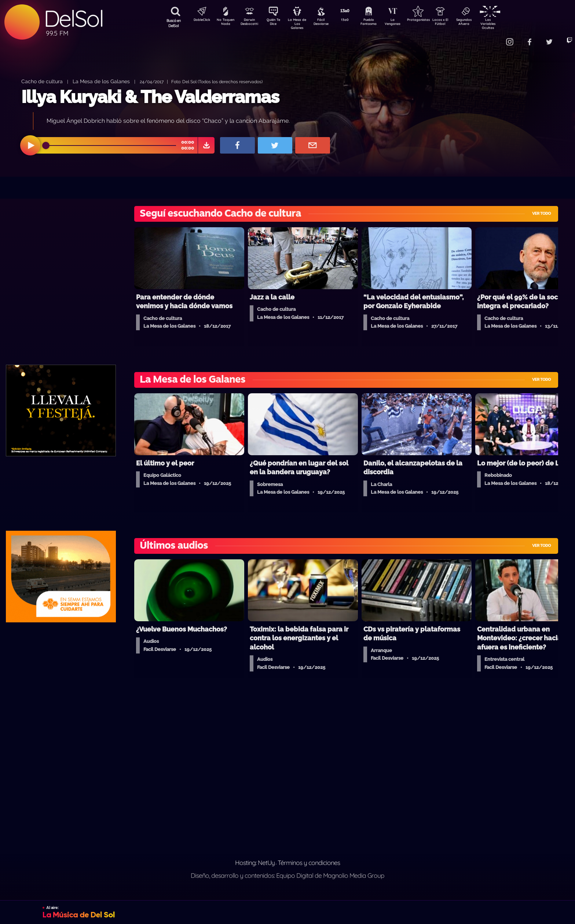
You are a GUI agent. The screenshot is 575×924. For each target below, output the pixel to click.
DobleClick (199, 21)
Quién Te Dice (276, 23)
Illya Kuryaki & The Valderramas (150, 97)
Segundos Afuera (481, 23)
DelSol (73, 19)
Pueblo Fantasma (379, 23)
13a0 (353, 21)
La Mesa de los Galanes (101, 81)
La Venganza (405, 23)
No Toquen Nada (225, 23)
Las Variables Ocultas (507, 24)
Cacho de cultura (42, 81)
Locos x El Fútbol (456, 23)
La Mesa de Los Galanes (302, 24)
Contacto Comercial (493, 38)
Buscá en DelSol (174, 23)
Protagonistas (430, 21)
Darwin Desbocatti (251, 23)
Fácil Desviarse (327, 23)
